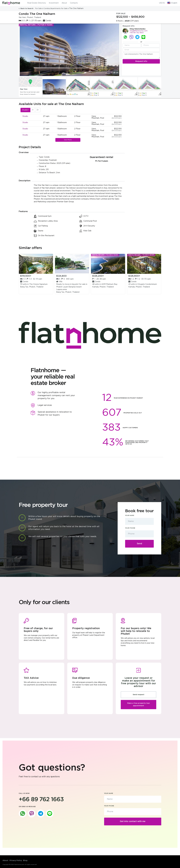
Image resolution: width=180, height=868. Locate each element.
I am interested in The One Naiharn (141, 55)
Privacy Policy (16, 861)
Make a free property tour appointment (139, 704)
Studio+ (25, 110)
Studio (25, 116)
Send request (138, 695)
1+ (33, 110)
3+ (38, 110)
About (64, 3)
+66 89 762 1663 (136, 33)
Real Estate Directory (37, 3)
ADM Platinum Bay (109, 284)
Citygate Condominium (147, 284)
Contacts (74, 3)
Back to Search (26, 9)
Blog (25, 861)
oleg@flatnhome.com (138, 31)
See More (68, 140)
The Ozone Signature (38, 284)
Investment (54, 3)
